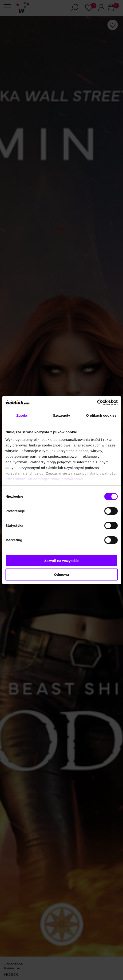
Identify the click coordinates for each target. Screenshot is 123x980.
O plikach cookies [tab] (101, 415)
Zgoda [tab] (22, 415)
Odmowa (61, 575)
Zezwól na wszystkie (62, 561)
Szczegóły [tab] (61, 415)
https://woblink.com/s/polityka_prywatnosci (44, 479)
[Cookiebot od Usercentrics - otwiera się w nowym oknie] (97, 403)
